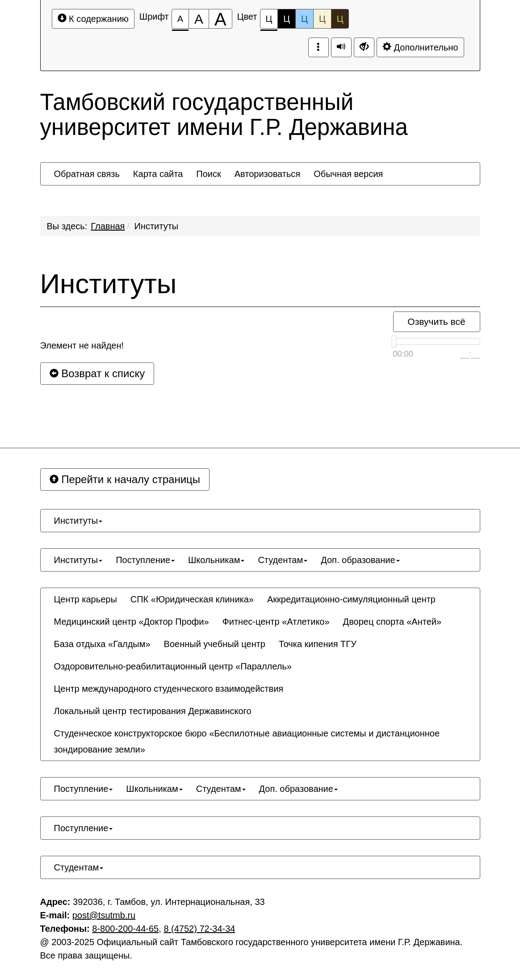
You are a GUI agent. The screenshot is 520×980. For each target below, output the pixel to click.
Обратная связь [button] (87, 174)
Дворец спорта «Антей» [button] (392, 622)
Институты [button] (78, 521)
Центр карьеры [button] (86, 599)
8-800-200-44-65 (125, 929)
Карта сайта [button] (158, 174)
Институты (157, 226)
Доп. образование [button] (360, 560)
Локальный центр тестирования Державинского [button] (153, 711)
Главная (108, 226)
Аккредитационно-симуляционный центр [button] (351, 599)
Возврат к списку (97, 373)
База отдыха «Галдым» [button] (102, 644)
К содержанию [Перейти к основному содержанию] (93, 19)
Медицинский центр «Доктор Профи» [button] (132, 622)
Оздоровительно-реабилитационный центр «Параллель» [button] (173, 666)
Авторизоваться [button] (267, 174)
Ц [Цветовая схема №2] (287, 19)
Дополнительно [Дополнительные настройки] (420, 47)
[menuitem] (87, 174)
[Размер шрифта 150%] (199, 19)
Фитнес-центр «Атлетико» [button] (276, 622)
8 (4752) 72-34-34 (199, 929)
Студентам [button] (283, 560)
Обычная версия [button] (348, 174)
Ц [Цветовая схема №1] (269, 21)
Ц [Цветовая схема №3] (304, 19)
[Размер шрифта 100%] (180, 19)
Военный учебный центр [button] (215, 644)
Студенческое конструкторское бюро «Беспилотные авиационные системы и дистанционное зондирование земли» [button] (247, 741)
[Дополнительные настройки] (364, 47)
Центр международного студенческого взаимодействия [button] (169, 689)
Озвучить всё (436, 322)
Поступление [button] (145, 560)
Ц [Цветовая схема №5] (340, 19)
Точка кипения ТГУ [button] (318, 644)
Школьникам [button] (216, 560)
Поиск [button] (208, 174)
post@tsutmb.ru (104, 915)
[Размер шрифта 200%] (220, 19)
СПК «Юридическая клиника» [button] (192, 599)
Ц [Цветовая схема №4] (322, 19)
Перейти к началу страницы (125, 479)
